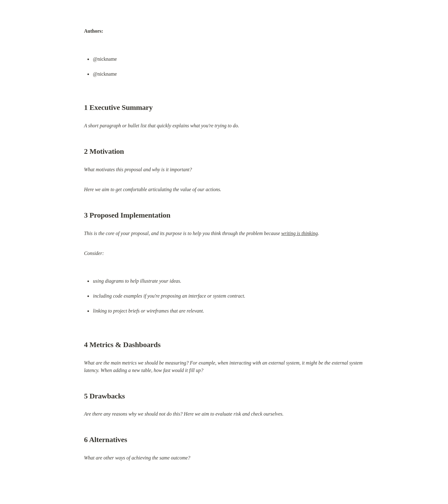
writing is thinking (299, 233)
